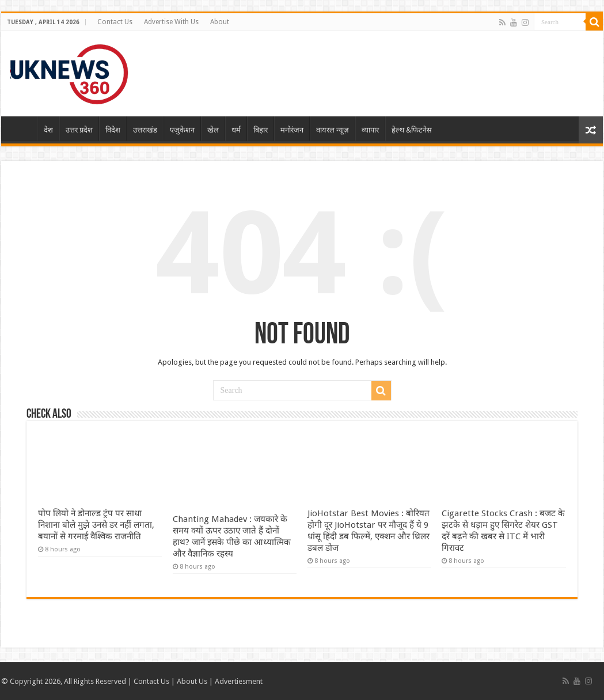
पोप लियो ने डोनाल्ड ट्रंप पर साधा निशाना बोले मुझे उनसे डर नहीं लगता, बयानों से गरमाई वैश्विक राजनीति (96, 525)
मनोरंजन (292, 130)
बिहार (261, 130)
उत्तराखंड (145, 130)
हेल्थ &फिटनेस (412, 130)
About (220, 22)
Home (22, 128)
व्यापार (370, 130)
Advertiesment (239, 681)
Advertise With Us (171, 22)
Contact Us (115, 22)
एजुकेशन (182, 130)
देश (48, 130)
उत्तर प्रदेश (79, 130)
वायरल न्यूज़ (333, 130)
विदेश (113, 130)
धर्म (236, 130)
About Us (192, 681)
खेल (213, 130)
